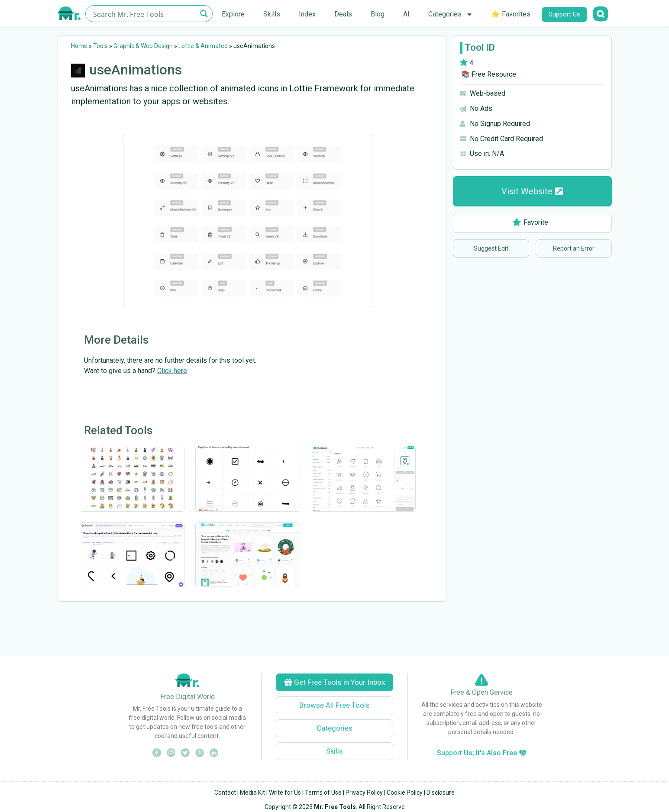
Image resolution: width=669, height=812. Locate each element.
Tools (100, 46)
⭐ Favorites (511, 14)
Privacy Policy (364, 793)
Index (307, 14)
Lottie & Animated (203, 46)
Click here (172, 371)
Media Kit (252, 793)
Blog (378, 14)
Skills (272, 14)
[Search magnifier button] (204, 14)
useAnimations (136, 70)
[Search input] (144, 14)
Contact (225, 793)
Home (79, 46)
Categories (451, 14)
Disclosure (441, 793)
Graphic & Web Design (143, 46)
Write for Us (285, 793)
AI (406, 14)
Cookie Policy (405, 793)
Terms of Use (323, 793)
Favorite (530, 222)
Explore (233, 14)
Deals (343, 14)
